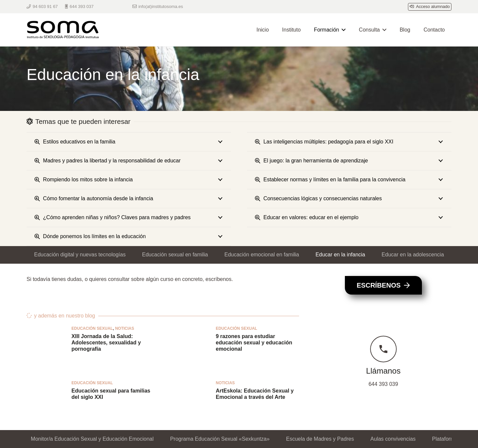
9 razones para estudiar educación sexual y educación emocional (254, 343)
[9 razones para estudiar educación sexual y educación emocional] (190, 346)
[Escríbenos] (383, 285)
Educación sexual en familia (175, 255)
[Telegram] (107, 7)
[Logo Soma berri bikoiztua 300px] (65, 30)
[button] (342, 30)
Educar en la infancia (340, 255)
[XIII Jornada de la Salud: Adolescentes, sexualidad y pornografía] (46, 346)
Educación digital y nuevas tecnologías (80, 255)
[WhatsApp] (119, 7)
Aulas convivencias (393, 439)
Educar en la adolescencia (413, 255)
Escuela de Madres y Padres (320, 439)
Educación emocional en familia (262, 255)
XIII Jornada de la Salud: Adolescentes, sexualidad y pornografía (106, 343)
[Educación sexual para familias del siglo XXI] (46, 400)
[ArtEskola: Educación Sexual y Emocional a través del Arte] (190, 400)
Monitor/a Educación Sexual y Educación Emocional (92, 439)
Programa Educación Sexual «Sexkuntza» (220, 439)
